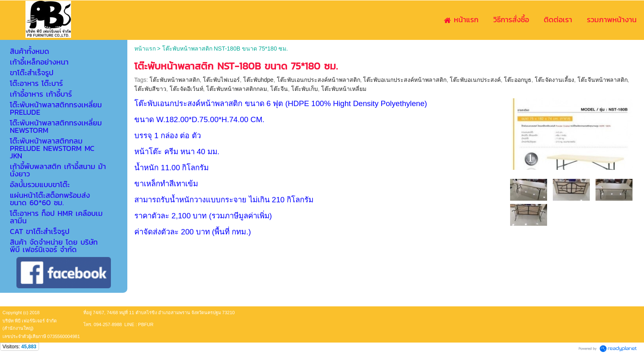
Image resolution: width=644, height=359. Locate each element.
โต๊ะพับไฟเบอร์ (221, 80)
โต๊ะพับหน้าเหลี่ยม (344, 89)
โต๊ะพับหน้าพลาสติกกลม (237, 89)
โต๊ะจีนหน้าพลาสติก (603, 80)
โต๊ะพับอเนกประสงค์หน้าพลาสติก (405, 80)
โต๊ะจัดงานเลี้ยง (554, 80)
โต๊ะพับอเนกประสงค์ (475, 80)
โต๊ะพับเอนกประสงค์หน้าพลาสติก (319, 80)
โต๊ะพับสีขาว (150, 89)
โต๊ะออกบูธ (518, 80)
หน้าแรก (145, 49)
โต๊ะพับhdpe (258, 80)
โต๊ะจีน (279, 89)
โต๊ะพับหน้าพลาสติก (175, 80)
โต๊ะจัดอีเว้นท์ (186, 89)
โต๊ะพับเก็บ (305, 89)
